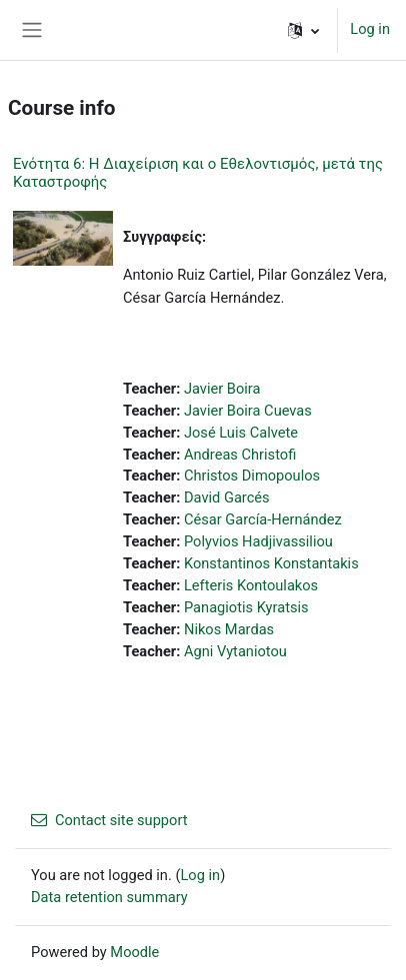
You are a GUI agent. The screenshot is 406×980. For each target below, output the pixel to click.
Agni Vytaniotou (235, 651)
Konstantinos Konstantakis (271, 563)
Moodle (134, 952)
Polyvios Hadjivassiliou (258, 541)
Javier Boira (222, 389)
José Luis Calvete (241, 433)
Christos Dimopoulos (252, 476)
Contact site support (109, 820)
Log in (370, 29)
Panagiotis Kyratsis (246, 607)
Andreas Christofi (240, 455)
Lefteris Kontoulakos (251, 585)
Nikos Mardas (229, 629)
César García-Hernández (263, 519)
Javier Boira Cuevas (248, 411)
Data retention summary (109, 897)
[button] (303, 30)
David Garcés (227, 497)
